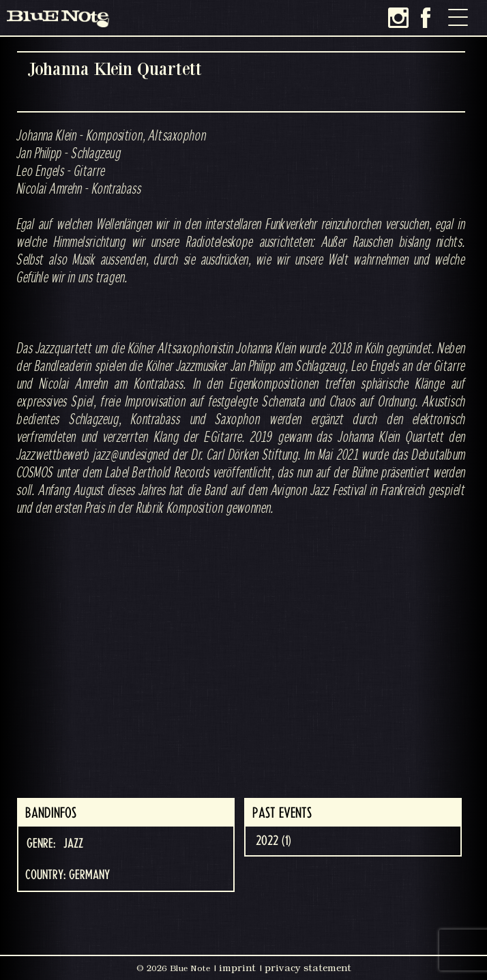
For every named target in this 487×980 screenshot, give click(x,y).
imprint (237, 968)
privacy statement (308, 968)
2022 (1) (274, 841)
